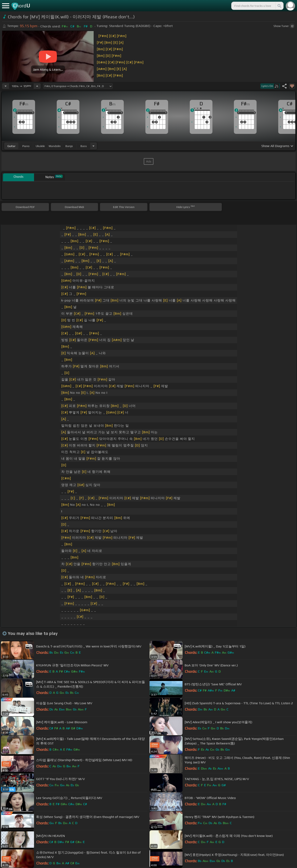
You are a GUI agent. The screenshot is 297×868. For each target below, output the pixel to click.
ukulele (40, 146)
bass (84, 146)
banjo (69, 146)
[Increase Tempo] (37, 86)
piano (26, 146)
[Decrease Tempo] (6, 86)
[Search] (279, 6)
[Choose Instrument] (93, 146)
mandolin (55, 146)
